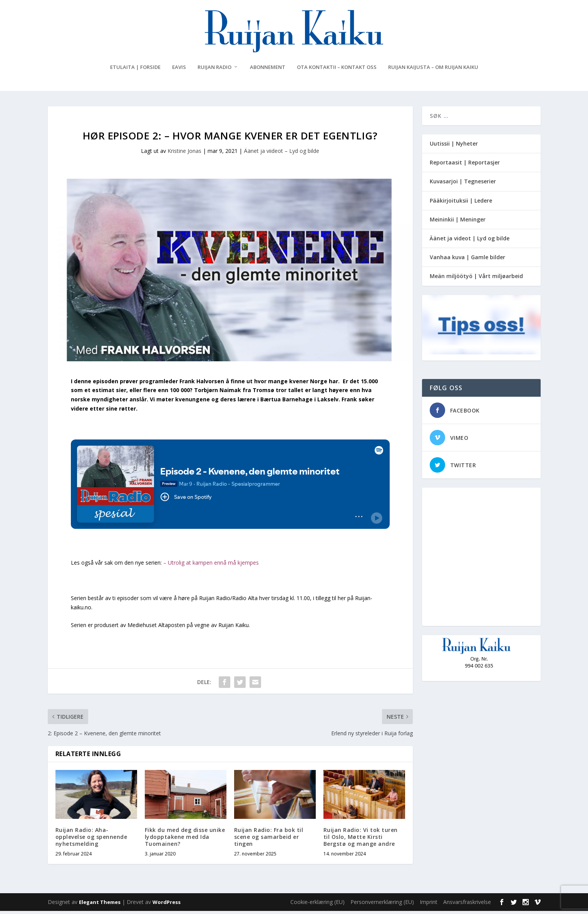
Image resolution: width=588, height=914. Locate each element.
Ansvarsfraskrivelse (467, 905)
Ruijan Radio (214, 70)
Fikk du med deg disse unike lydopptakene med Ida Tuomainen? (185, 840)
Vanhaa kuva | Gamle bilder (467, 260)
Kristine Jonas (184, 154)
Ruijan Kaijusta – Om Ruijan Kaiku (433, 70)
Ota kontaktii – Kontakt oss (337, 70)
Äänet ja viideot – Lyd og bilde (281, 154)
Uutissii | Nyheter (454, 147)
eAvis (179, 70)
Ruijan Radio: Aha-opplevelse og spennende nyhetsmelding (91, 840)
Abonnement (268, 70)
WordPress (167, 905)
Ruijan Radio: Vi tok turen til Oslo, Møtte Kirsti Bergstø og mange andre (361, 840)
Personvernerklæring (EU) (382, 905)
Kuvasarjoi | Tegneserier (463, 184)
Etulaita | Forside (135, 70)
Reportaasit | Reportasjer (465, 165)
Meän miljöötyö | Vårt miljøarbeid (476, 279)
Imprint (429, 905)
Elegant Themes (100, 905)
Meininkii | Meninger (458, 222)
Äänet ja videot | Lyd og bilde (470, 241)
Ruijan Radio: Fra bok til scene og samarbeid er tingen (269, 840)
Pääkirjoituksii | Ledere (461, 204)
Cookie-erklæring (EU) (317, 905)
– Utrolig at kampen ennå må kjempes (211, 566)
